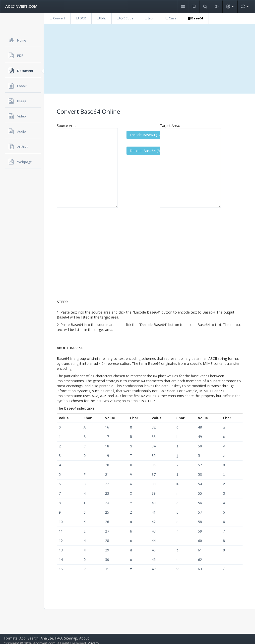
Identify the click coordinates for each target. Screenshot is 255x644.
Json (150, 18)
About (84, 634)
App (23, 634)
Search (33, 634)
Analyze (47, 634)
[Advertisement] (150, 59)
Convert (57, 18)
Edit (101, 18)
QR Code (125, 18)
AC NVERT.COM (21, 6)
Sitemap (71, 634)
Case (171, 18)
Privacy (93, 639)
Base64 (195, 18)
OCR (81, 18)
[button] (183, 7)
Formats (11, 634)
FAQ (59, 634)
